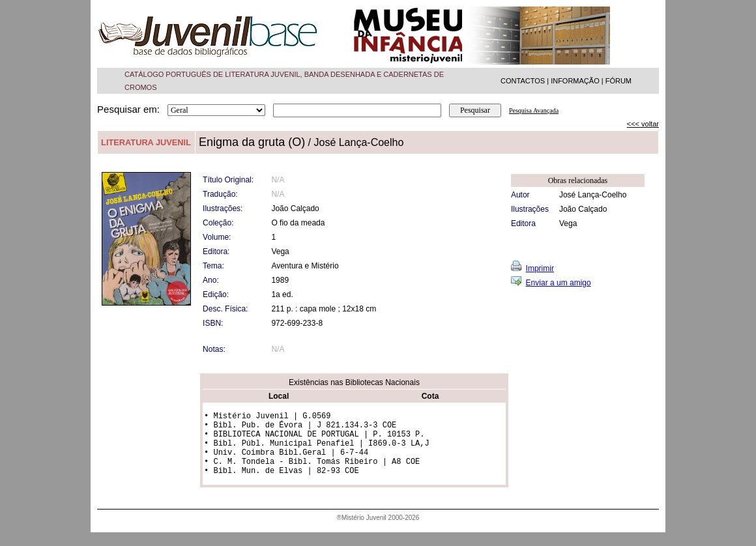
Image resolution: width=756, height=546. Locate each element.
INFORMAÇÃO (575, 81)
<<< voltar (643, 124)
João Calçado (583, 209)
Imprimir (540, 268)
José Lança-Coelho (593, 195)
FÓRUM (618, 81)
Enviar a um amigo (559, 283)
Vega (568, 223)
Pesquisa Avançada (534, 110)
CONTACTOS (523, 81)
